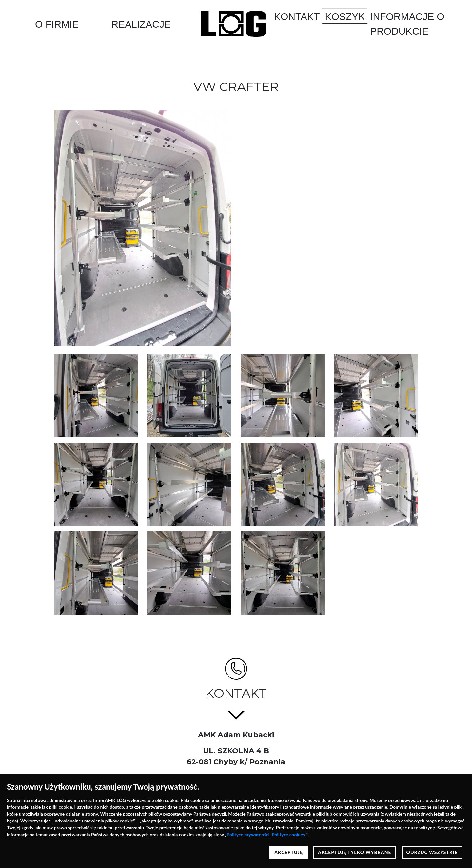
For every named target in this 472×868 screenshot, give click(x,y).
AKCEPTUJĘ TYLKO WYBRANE (355, 852)
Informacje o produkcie (407, 24)
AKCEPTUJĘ (289, 852)
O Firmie (57, 24)
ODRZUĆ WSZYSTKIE (432, 852)
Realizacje (141, 24)
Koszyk (345, 17)
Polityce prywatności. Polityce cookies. (266, 834)
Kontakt (297, 17)
